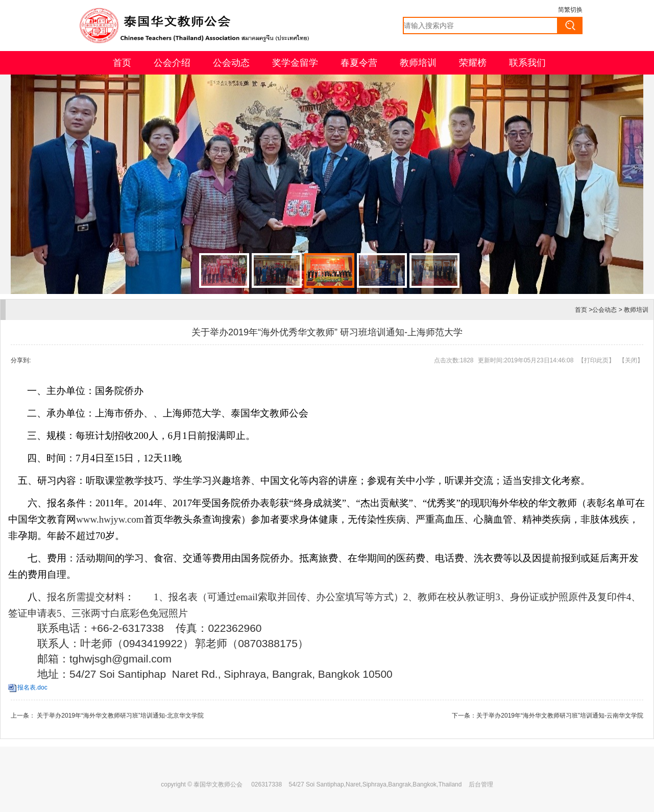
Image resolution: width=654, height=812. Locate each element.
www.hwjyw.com (110, 519)
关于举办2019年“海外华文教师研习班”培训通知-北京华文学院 (119, 716)
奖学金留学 (295, 63)
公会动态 (231, 63)
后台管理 (481, 784)
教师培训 (418, 63)
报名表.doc (32, 687)
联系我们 (527, 63)
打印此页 (596, 360)
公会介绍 (172, 63)
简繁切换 (570, 10)
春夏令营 (359, 63)
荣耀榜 (473, 63)
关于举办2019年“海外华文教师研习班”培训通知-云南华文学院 (560, 716)
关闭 (631, 360)
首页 (122, 63)
